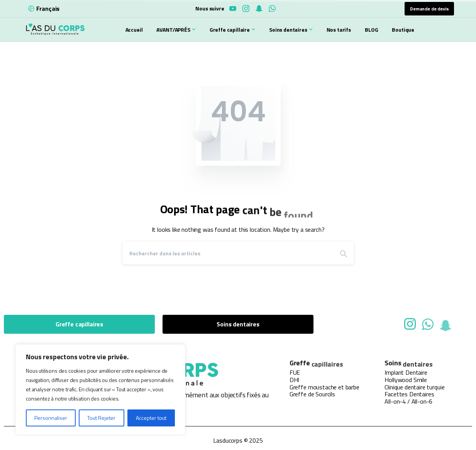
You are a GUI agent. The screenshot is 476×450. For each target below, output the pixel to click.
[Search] (228, 253)
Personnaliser (51, 418)
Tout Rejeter (101, 418)
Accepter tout (151, 418)
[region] (100, 389)
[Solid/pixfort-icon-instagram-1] (410, 326)
